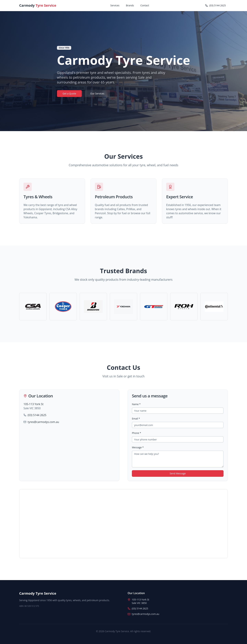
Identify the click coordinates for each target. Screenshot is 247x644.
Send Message (178, 473)
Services (115, 5)
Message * (138, 447)
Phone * (136, 433)
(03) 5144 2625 (37, 415)
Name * (136, 404)
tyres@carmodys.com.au (43, 422)
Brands (130, 5)
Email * (136, 419)
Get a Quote (69, 93)
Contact (145, 5)
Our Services (97, 93)
